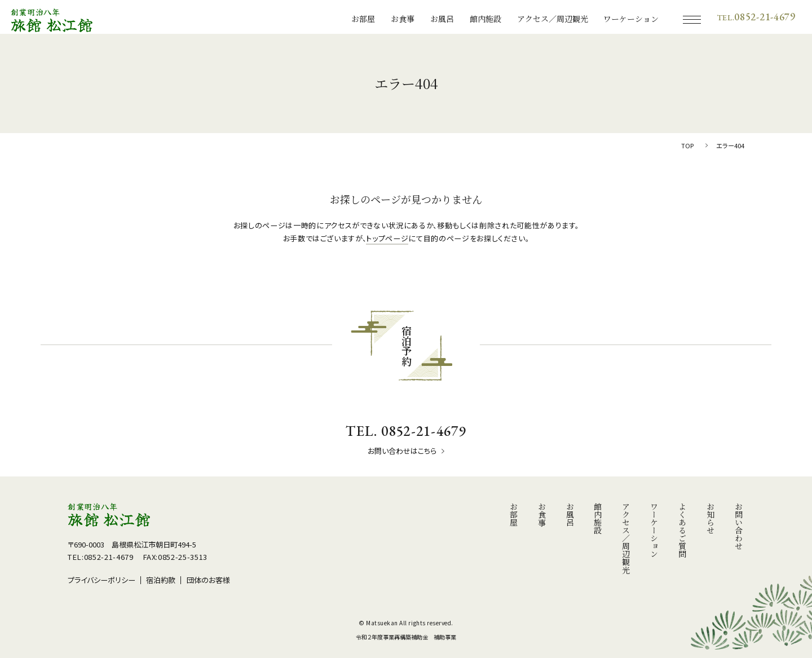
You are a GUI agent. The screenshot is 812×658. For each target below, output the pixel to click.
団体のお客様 (208, 580)
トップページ (387, 238)
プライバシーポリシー (101, 580)
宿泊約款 (161, 580)
